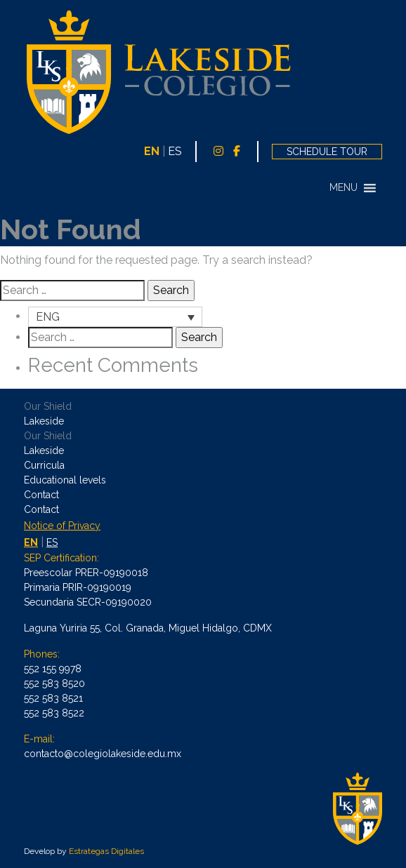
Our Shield (48, 406)
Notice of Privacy (62, 526)
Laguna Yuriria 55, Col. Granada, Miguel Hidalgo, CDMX (148, 628)
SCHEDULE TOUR (327, 152)
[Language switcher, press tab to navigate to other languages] (115, 317)
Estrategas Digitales (106, 851)
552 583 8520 (54, 683)
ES (175, 151)
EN (152, 151)
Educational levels (65, 480)
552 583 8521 (53, 698)
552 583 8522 (54, 713)
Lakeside (44, 421)
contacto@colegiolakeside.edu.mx (103, 754)
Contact (41, 495)
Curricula (44, 465)
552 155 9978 (53, 669)
